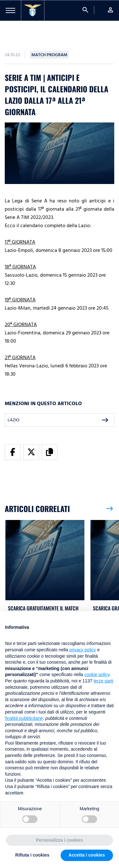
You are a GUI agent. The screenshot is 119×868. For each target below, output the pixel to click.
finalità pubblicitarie (24, 719)
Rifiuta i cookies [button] (32, 856)
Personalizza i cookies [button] (60, 841)
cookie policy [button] (97, 675)
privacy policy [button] (83, 650)
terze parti (103, 681)
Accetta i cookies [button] (87, 856)
